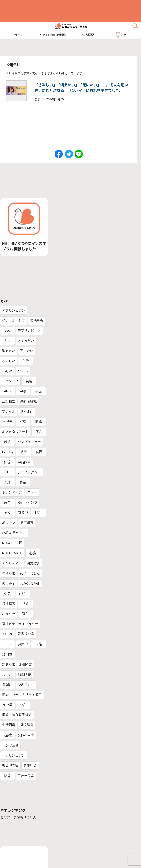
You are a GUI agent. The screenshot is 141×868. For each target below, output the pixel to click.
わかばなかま (30, 583)
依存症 (7, 735)
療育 (7, 502)
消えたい (9, 351)
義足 (29, 381)
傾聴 (7, 462)
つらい (23, 371)
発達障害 (27, 725)
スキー (32, 492)
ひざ (23, 705)
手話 (39, 391)
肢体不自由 (26, 735)
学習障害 (24, 462)
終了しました (30, 573)
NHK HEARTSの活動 (53, 35)
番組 (26, 604)
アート (7, 644)
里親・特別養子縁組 (17, 715)
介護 (7, 482)
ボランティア (12, 492)
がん (7, 674)
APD (7, 391)
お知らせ (9, 614)
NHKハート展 (12, 543)
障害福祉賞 (26, 634)
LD (7, 472)
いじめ (7, 371)
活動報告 (9, 401)
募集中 (23, 644)
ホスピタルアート (15, 432)
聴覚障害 (9, 573)
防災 (7, 776)
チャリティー (12, 563)
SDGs (7, 634)
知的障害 (37, 320)
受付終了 (9, 583)
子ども (23, 593)
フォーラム (26, 776)
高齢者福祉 (28, 401)
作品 (39, 644)
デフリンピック (29, 331)
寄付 (26, 614)
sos (7, 331)
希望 (7, 442)
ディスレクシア (29, 472)
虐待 (23, 452)
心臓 (33, 553)
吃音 (39, 513)
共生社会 (30, 765)
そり (7, 513)
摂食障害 (24, 674)
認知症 (7, 654)
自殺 (26, 361)
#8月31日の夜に (14, 533)
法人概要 (88, 35)
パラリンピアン (14, 755)
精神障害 (9, 604)
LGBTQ (8, 452)
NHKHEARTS (12, 553)
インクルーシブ (14, 320)
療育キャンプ (28, 502)
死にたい (27, 351)
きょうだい (26, 341)
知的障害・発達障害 (17, 664)
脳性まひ (27, 411)
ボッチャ (9, 523)
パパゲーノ (10, 381)
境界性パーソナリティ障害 (22, 695)
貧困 (39, 452)
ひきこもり (26, 685)
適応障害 (27, 523)
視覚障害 (33, 563)
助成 (39, 422)
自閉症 (7, 685)
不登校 (7, 422)
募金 (23, 482)
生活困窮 (9, 725)
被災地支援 (10, 765)
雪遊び (23, 513)
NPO (23, 422)
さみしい (9, 361)
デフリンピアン (14, 310)
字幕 (23, 391)
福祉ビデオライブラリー (20, 624)
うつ (7, 341)
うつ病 (7, 705)
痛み (39, 432)
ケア (7, 593)
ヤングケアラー (29, 442)
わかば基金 (10, 745)
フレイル (9, 411)
